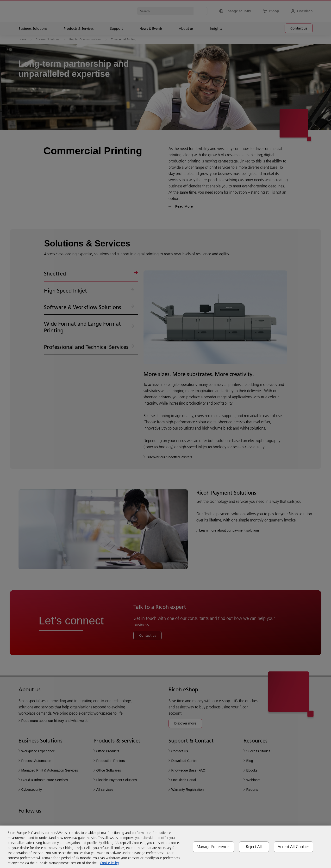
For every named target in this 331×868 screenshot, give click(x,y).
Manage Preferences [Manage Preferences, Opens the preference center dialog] (213, 847)
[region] (165, 847)
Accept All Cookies (294, 847)
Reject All (254, 847)
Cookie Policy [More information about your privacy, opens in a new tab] (109, 863)
